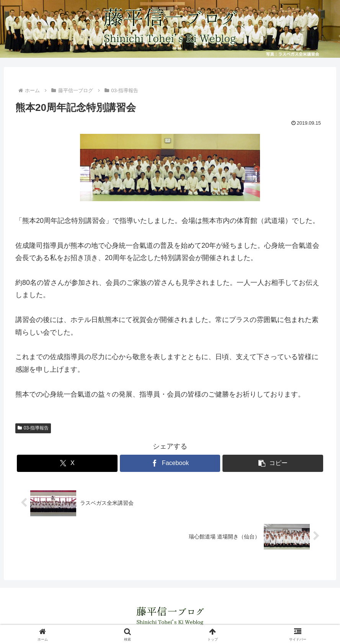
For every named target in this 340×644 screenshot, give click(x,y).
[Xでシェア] (67, 463)
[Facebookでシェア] (170, 463)
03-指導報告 (33, 428)
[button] (273, 463)
